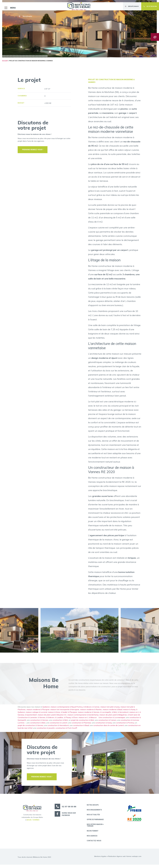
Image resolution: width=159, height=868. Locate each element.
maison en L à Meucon (88, 719)
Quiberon (46, 709)
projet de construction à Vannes (30, 727)
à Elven (75, 719)
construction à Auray (104, 725)
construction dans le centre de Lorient (108, 727)
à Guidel (64, 714)
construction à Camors (107, 722)
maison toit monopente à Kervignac (65, 712)
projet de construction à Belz (83, 722)
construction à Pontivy (125, 725)
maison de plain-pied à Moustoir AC (52, 717)
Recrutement (93, 834)
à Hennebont (123, 714)
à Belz (114, 714)
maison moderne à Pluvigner (38, 712)
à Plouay (67, 719)
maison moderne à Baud (112, 712)
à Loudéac (59, 719)
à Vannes (42, 719)
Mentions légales (100, 860)
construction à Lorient (59, 725)
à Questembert (31, 717)
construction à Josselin (46, 730)
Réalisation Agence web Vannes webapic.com (125, 860)
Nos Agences (93, 839)
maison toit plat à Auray (110, 709)
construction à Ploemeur (81, 725)
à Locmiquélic (106, 714)
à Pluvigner (73, 714)
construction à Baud (81, 727)
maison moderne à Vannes (89, 714)
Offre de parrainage (96, 822)
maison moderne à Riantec (91, 712)
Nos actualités (94, 817)
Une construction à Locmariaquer (112, 719)
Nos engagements (95, 812)
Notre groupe (93, 807)
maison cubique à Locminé (37, 714)
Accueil (5, 63)
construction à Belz (60, 722)
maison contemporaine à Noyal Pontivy (67, 709)
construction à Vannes (39, 722)
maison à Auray (129, 712)
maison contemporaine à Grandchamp (83, 717)
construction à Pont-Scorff (66, 730)
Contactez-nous (94, 844)
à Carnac (96, 709)
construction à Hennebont (58, 727)
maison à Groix (54, 714)
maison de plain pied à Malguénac (113, 717)
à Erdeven (88, 709)
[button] (9, 6)
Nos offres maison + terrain (96, 828)
